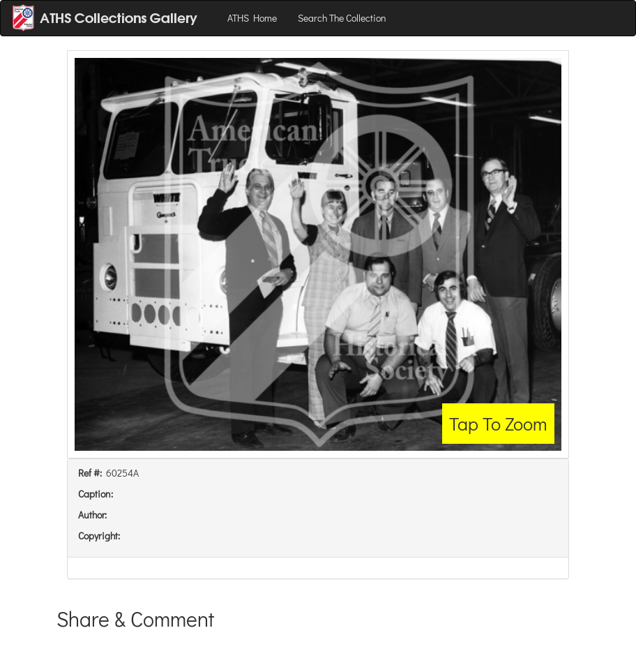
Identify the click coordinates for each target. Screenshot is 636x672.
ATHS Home (252, 18)
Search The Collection (342, 18)
